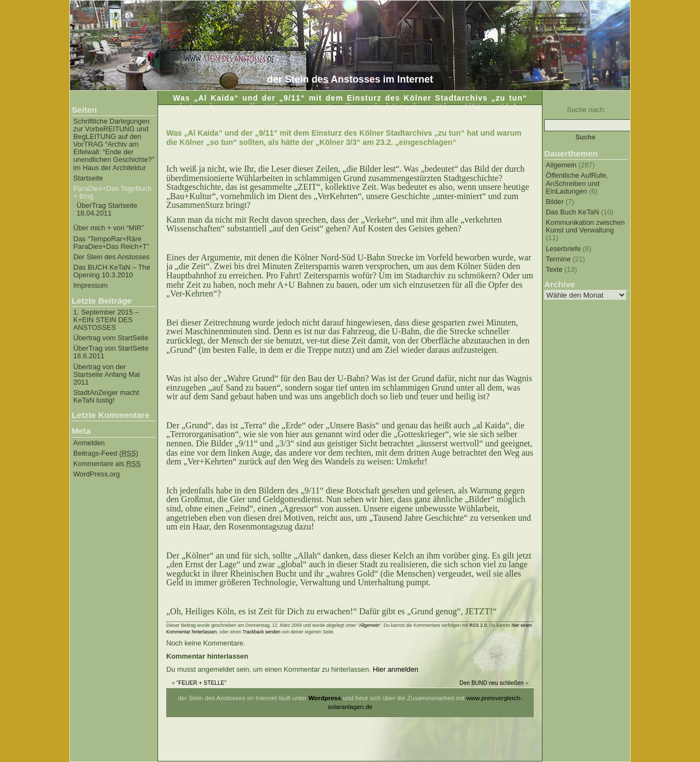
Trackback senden (262, 632)
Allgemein (561, 165)
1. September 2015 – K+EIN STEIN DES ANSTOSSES (106, 320)
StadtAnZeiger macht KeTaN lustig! (106, 397)
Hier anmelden (396, 669)
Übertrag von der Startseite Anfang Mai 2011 (107, 375)
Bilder (555, 202)
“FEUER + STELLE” (202, 683)
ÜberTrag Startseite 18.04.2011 (107, 210)
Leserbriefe (563, 249)
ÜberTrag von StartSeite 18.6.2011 (111, 352)
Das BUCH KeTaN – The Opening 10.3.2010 (112, 271)
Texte (554, 269)
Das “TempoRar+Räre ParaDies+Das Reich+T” (111, 243)
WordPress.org (97, 474)
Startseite (88, 178)
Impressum (91, 286)
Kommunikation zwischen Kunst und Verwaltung (585, 226)
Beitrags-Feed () (106, 453)
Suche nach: (586, 110)
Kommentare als (107, 464)
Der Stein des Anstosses (111, 257)
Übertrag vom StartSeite (111, 338)
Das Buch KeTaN (572, 212)
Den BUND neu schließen (491, 683)
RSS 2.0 (478, 625)
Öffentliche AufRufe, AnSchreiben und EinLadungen (577, 183)
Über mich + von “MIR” (109, 228)
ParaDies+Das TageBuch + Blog (112, 193)
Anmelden (89, 443)
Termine (558, 259)
